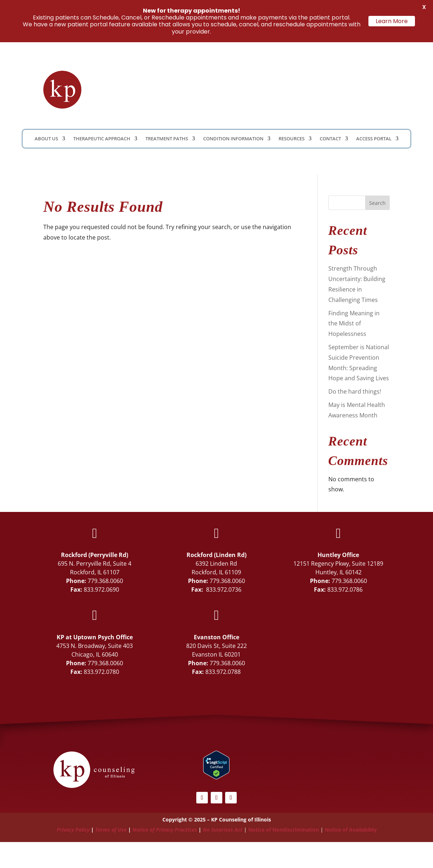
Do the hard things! (355, 391)
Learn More (392, 21)
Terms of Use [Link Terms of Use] (111, 830)
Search (377, 203)
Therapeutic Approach (102, 139)
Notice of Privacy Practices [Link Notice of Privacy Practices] (165, 830)
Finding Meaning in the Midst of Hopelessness (354, 324)
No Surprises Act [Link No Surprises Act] (223, 830)
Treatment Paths (167, 139)
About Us (46, 139)
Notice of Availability (351, 830)
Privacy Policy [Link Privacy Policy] (73, 830)
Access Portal (374, 139)
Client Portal (293, 89)
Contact (330, 139)
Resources (292, 139)
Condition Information (233, 139)
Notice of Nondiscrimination (284, 830)
